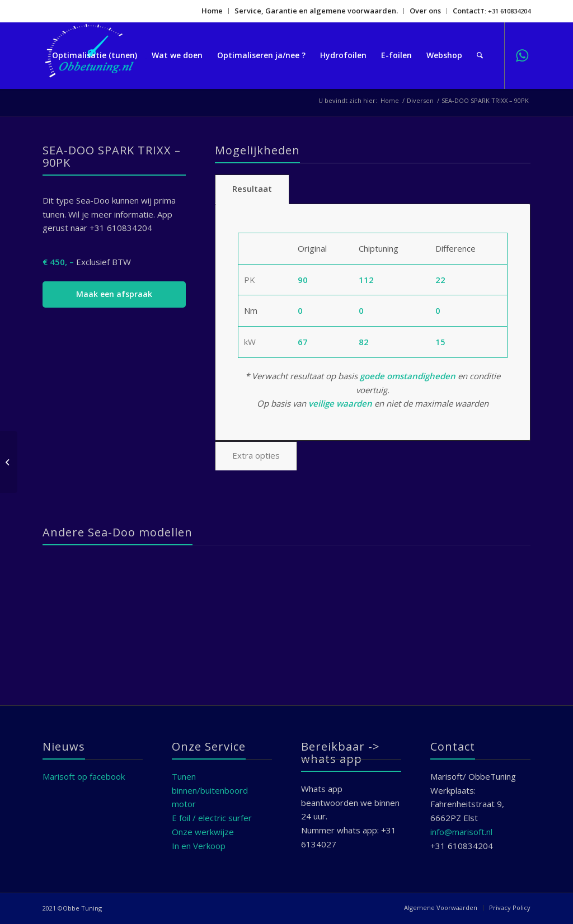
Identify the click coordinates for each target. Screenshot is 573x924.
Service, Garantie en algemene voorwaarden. (316, 11)
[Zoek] (480, 55)
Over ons (425, 11)
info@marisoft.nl (461, 832)
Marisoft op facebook (84, 776)
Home (212, 11)
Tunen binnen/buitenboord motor (210, 790)
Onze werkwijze (203, 832)
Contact (466, 11)
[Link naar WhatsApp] (522, 55)
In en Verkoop (199, 846)
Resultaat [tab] (252, 188)
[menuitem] (212, 11)
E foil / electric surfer (212, 818)
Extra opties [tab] (256, 455)
